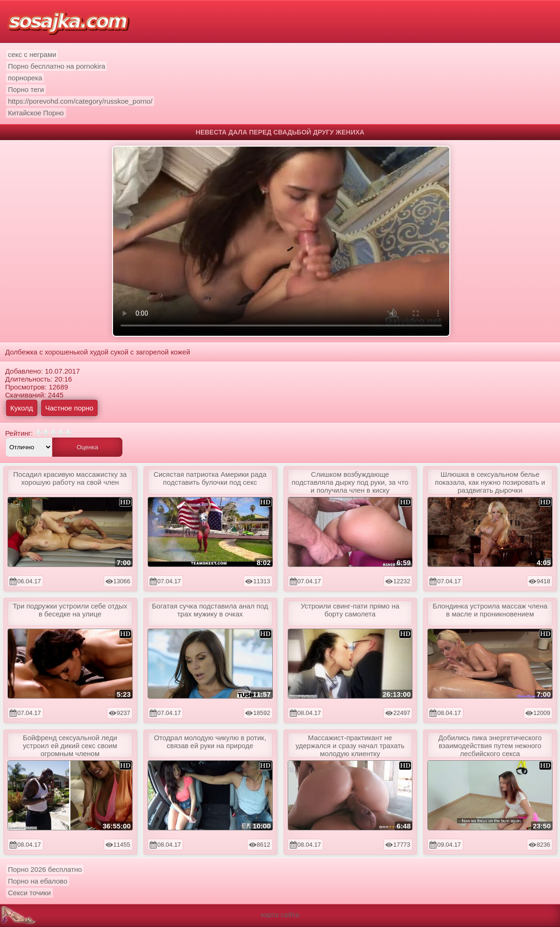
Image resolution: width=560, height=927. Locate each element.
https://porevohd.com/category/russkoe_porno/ (80, 101)
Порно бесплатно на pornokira (57, 66)
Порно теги (26, 89)
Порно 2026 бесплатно (45, 869)
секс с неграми (32, 54)
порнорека (25, 78)
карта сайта (280, 915)
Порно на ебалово (38, 881)
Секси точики (29, 893)
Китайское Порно (36, 113)
